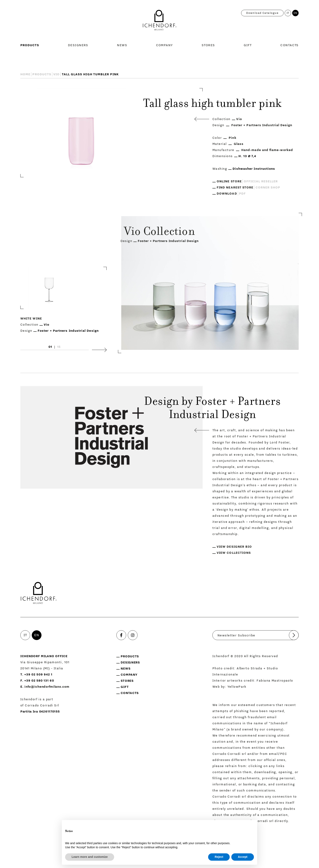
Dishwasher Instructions (254, 169)
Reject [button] (219, 857)
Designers (78, 45)
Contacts (290, 45)
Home (25, 74)
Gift (248, 45)
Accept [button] (243, 857)
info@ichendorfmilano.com (47, 687)
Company (164, 45)
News (122, 45)
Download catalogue (262, 13)
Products (30, 45)
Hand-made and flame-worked (267, 150)
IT (288, 13)
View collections (234, 553)
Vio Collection (159, 232)
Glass (239, 144)
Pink (232, 138)
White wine (31, 319)
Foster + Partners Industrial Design (262, 125)
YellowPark (237, 687)
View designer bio (234, 547)
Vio (56, 74)
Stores (208, 45)
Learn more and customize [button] (90, 857)
